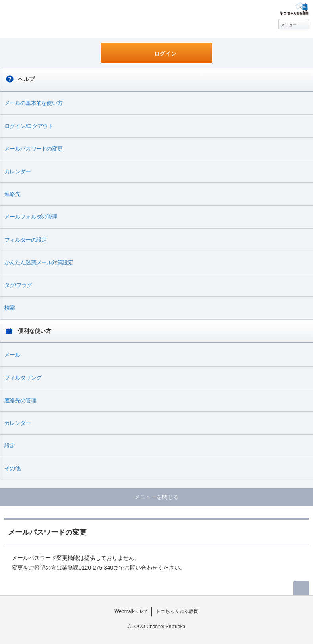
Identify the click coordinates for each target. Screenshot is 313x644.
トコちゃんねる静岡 (177, 611)
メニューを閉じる (156, 497)
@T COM (294, 9)
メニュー (289, 25)
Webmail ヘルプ (44, 16)
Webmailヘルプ (131, 611)
